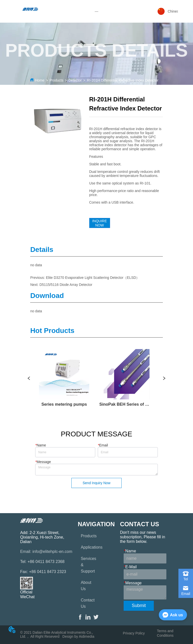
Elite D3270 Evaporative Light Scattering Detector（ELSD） (93, 278)
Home (40, 80)
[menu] (97, 11)
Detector (75, 80)
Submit (139, 605)
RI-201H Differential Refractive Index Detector (123, 80)
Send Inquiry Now (97, 483)
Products (56, 80)
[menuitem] (97, 11)
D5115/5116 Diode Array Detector (66, 285)
